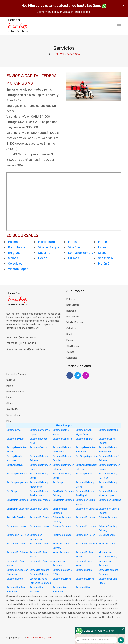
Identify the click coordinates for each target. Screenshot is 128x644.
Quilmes (74, 258)
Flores (72, 242)
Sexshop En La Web (86, 517)
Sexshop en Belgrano (110, 500)
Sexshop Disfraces (40, 500)
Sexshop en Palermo (87, 544)
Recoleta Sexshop (16, 517)
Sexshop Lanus (84, 570)
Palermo (14, 242)
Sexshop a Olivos (16, 439)
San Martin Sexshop (17, 500)
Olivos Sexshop (107, 535)
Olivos (102, 253)
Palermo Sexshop (62, 535)
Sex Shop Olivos (15, 465)
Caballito (44, 253)
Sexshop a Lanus (85, 439)
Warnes (13, 258)
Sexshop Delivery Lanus (39, 638)
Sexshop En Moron (85, 535)
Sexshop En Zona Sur (41, 561)
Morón (103, 242)
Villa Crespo (76, 247)
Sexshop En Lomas (86, 526)
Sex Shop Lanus (84, 474)
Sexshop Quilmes (62, 579)
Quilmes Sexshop (108, 517)
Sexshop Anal (14, 430)
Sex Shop (58, 483)
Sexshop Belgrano (108, 430)
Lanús (102, 247)
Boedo (43, 258)
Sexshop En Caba (39, 509)
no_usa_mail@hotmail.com (29, 349)
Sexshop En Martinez (18, 535)
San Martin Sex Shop (18, 509)
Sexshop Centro (38, 448)
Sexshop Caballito (62, 439)
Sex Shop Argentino (17, 483)
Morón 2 (104, 264)
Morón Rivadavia (15, 392)
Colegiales (15, 264)
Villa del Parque (49, 247)
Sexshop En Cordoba (41, 517)
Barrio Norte (17, 247)
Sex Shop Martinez (17, 474)
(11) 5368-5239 (27, 343)
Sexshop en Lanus (16, 526)
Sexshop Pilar (83, 587)
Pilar (9, 421)
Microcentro (47, 242)
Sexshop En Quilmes (17, 553)
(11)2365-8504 (27, 338)
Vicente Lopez (18, 269)
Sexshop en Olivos (16, 544)
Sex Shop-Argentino (87, 456)
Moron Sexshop (107, 544)
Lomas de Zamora (81, 253)
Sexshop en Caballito (87, 509)
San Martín (105, 258)
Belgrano (14, 253)
